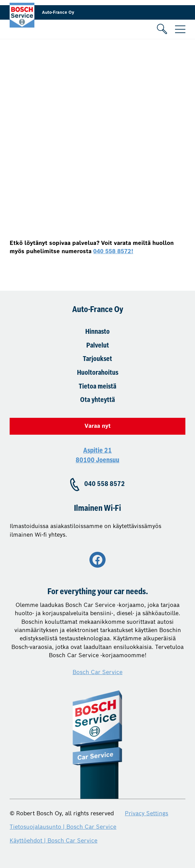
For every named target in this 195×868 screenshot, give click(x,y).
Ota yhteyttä (97, 400)
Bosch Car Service (97, 672)
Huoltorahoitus (98, 373)
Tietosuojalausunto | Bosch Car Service (63, 827)
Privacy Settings (147, 813)
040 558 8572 (105, 484)
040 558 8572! (113, 251)
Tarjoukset (97, 359)
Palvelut (98, 346)
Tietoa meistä (97, 387)
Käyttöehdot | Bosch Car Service (53, 841)
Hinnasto (97, 332)
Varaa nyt (98, 426)
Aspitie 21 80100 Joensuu (97, 456)
